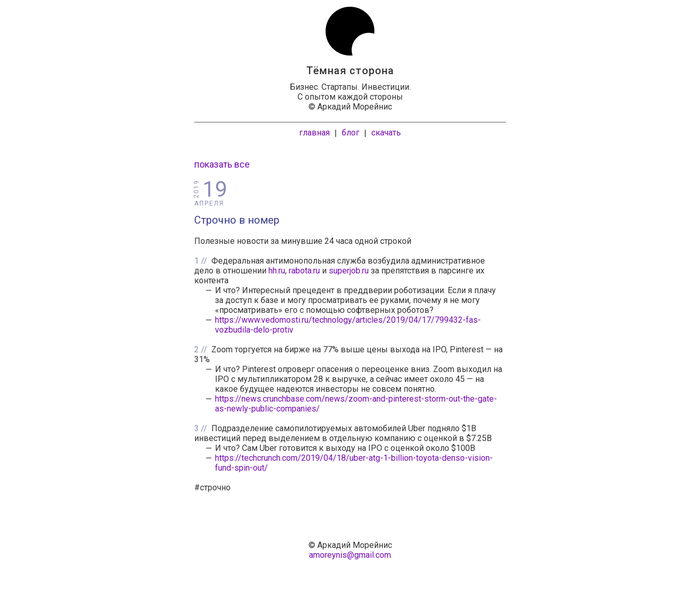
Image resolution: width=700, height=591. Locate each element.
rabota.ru (304, 271)
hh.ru (277, 271)
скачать (386, 133)
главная (314, 133)
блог (351, 133)
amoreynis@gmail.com (350, 555)
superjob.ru (349, 271)
